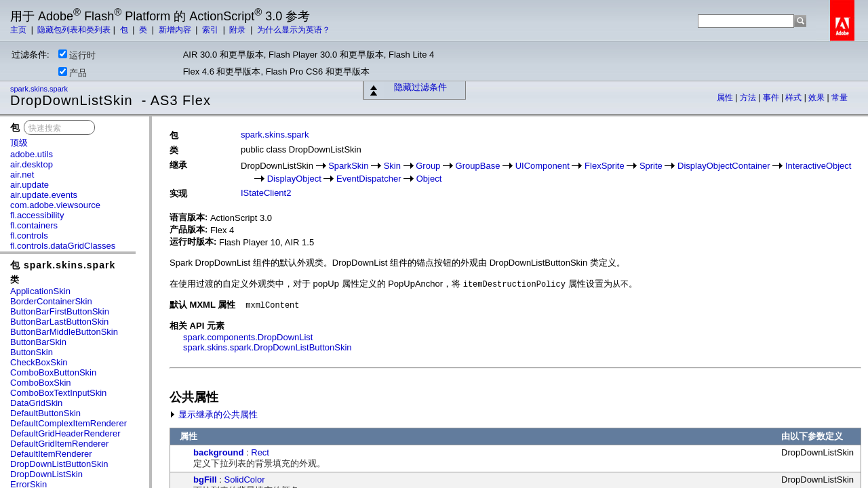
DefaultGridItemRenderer (59, 444)
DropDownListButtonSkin (59, 464)
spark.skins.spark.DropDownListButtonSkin (268, 347)
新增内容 (176, 30)
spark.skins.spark (40, 89)
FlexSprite (605, 166)
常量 (840, 98)
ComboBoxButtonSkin (53, 372)
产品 (73, 73)
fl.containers (34, 225)
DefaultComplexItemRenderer (68, 423)
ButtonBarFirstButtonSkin (60, 311)
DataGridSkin (36, 403)
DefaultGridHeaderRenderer (65, 433)
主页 (19, 30)
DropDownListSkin (46, 474)
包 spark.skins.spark (63, 265)
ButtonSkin (32, 352)
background (218, 452)
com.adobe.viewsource (55, 205)
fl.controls (29, 236)
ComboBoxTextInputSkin (58, 393)
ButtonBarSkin (38, 342)
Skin (392, 166)
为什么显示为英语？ (294, 30)
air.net (22, 175)
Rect (260, 452)
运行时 (77, 55)
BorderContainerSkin (51, 301)
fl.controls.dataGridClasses (63, 246)
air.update (29, 185)
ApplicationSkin (40, 291)
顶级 (19, 143)
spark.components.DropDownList (248, 337)
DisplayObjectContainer (724, 166)
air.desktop (32, 164)
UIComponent (542, 166)
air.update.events (44, 195)
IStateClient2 (266, 193)
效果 (817, 98)
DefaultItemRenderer (51, 454)
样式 (794, 98)
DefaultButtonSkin (45, 413)
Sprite (651, 166)
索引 (211, 30)
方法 (749, 98)
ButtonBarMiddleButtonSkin (64, 332)
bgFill (205, 480)
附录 (238, 30)
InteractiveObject (818, 166)
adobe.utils (32, 154)
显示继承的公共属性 (214, 414)
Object (429, 179)
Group (428, 166)
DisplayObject (294, 179)
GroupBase (478, 166)
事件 (772, 98)
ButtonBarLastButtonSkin (59, 322)
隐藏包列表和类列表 (74, 30)
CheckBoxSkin (39, 362)
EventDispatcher (369, 179)
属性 (726, 98)
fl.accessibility (37, 215)
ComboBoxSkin (41, 383)
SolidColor (245, 480)
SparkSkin (348, 166)
